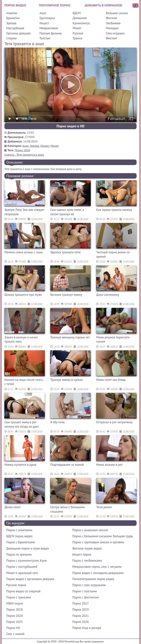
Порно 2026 (81, 622)
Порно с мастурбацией (22, 567)
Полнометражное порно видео (93, 579)
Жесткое (112, 18)
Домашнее (80, 18)
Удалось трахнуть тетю (65, 252)
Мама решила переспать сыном (113, 339)
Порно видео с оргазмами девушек (30, 579)
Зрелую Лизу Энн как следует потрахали (24, 212)
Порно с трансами (19, 597)
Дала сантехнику (108, 295)
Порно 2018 (14, 609)
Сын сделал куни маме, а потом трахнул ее (67, 212)
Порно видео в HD (70, 126)
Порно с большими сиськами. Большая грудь (103, 536)
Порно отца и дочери (87, 628)
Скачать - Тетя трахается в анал (24, 155)
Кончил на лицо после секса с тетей (24, 382)
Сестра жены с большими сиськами (67, 509)
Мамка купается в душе (20, 465)
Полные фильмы (51, 33)
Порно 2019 (81, 609)
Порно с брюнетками (21, 542)
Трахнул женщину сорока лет (70, 337)
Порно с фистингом (86, 597)
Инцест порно (82, 554)
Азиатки (12, 13)
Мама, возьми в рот (109, 465)
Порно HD (13, 628)
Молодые (112, 28)
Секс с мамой (15, 634)
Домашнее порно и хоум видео (28, 548)
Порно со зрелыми (19, 554)
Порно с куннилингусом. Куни (26, 561)
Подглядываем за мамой (67, 465)
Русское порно (16, 585)
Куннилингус (81, 23)
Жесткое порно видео (87, 548)
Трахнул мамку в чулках (67, 380)
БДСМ (77, 13)
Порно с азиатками (19, 530)
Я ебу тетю (57, 422)
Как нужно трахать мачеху (114, 210)
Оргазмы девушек (18, 33)
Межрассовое (49, 28)
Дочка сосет (13, 507)
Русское (78, 33)
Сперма (11, 38)
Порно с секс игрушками (89, 585)
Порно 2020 (22, 150)
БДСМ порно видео (19, 536)
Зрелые (11, 23)
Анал (43, 13)
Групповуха (47, 18)
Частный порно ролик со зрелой (113, 254)
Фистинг (112, 38)
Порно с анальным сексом (90, 530)
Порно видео (15, 5)
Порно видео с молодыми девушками (98, 573)
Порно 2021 (81, 616)
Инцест (44, 23)
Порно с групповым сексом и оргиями (98, 542)
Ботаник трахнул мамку (66, 295)
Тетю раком (104, 507)
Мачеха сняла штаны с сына (23, 252)
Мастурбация (15, 28)
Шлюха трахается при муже (23, 295)
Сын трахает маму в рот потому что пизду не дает (22, 424)
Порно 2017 (81, 603)
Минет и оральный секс (22, 573)
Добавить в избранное (104, 5)
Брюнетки (13, 18)
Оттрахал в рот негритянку (114, 422)
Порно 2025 (14, 622)
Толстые (45, 38)
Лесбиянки (113, 23)
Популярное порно (55, 5)
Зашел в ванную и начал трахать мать (21, 339)
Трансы (78, 38)
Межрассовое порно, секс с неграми (97, 567)
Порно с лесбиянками (87, 561)
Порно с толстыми (85, 591)
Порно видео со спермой (23, 591)
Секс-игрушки (115, 33)
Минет (77, 28)
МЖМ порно (15, 603)
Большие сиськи (117, 13)
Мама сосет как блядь (111, 380)
